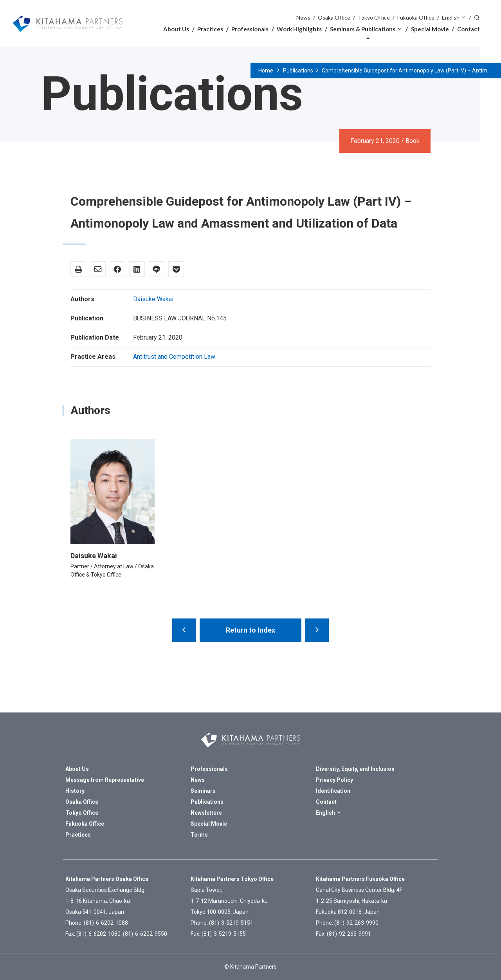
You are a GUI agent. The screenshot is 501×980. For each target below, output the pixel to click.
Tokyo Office (374, 17)
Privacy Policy (334, 780)
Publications (298, 71)
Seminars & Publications (363, 29)
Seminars (203, 791)
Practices (210, 29)
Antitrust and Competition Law (174, 357)
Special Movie (430, 29)
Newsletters (206, 813)
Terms (199, 835)
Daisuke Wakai (153, 299)
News (303, 17)
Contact (469, 29)
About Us (176, 29)
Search (477, 17)
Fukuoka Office (416, 17)
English (451, 17)
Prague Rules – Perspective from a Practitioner (317, 630)
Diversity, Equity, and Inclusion (355, 769)
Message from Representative (105, 780)
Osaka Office (334, 17)
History (75, 791)
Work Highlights (299, 29)
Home (266, 71)
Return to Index (250, 630)
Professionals (250, 29)
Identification (333, 791)
